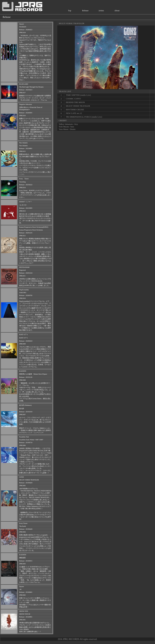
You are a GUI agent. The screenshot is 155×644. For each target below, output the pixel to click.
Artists (101, 11)
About (117, 11)
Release (85, 11)
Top (70, 11)
